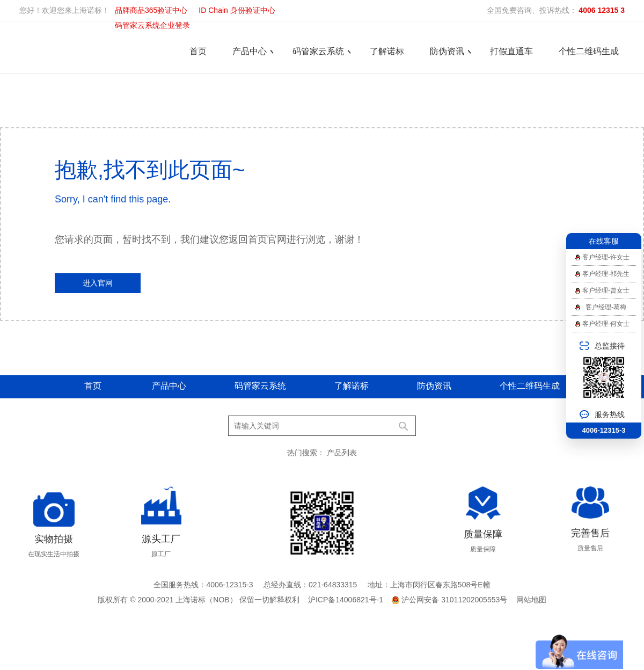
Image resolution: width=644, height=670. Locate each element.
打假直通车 (511, 51)
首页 (198, 51)
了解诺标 (387, 51)
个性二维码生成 (589, 51)
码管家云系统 (318, 51)
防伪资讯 (447, 51)
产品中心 (250, 51)
